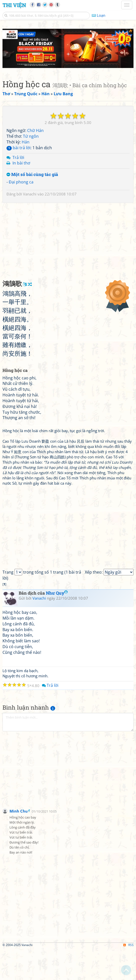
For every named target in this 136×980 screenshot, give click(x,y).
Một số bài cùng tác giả (32, 205)
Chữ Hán (35, 161)
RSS (128, 976)
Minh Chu (19, 842)
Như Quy (57, 624)
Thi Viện (14, 5)
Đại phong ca (21, 212)
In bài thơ (21, 194)
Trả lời (18, 188)
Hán (26, 172)
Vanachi (30, 224)
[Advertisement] (68, 64)
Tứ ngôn (31, 167)
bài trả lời (18, 178)
